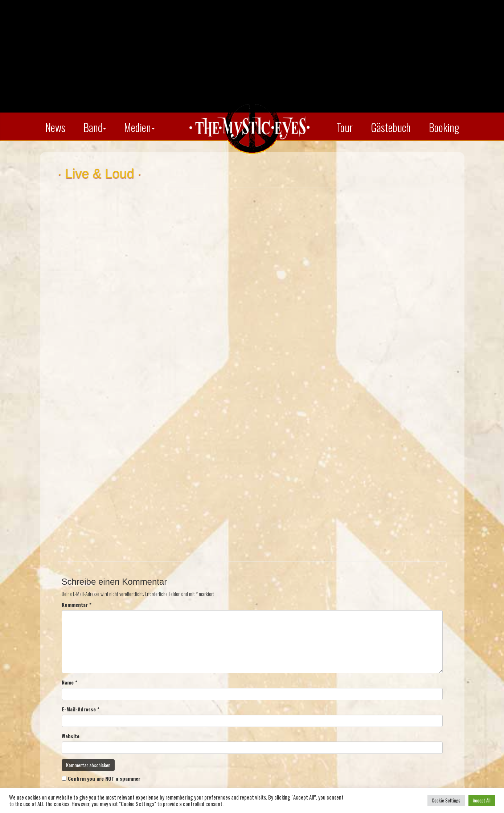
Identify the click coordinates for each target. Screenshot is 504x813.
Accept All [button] (482, 800)
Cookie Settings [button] (446, 800)
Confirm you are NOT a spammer (101, 778)
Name (69, 682)
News (55, 127)
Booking (444, 127)
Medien (139, 127)
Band (95, 127)
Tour (345, 127)
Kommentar (77, 605)
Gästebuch (391, 127)
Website (71, 736)
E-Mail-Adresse (81, 709)
